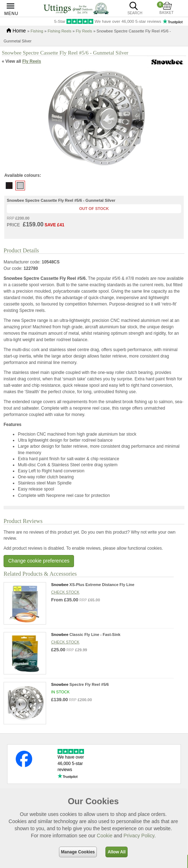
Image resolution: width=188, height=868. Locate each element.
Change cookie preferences (39, 561)
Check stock (65, 592)
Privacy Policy (139, 836)
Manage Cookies (78, 852)
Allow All (117, 852)
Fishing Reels (60, 31)
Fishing (37, 31)
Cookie (105, 836)
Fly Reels (84, 31)
